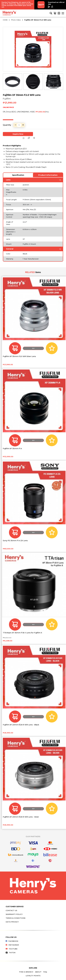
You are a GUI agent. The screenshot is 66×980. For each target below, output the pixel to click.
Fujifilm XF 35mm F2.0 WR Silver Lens (19, 356)
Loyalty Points (33, 976)
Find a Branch (26, 972)
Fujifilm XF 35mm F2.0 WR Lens (38, 20)
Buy (33, 348)
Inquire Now (18, 134)
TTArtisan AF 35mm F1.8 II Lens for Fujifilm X (22, 633)
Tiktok (11, 953)
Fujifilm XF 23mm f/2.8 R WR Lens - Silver (21, 817)
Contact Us (11, 910)
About (38, 972)
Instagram (12, 945)
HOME (5, 20)
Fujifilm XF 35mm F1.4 (12, 449)
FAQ (45, 972)
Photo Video (16, 20)
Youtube (12, 949)
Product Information (48, 175)
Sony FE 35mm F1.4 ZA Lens (15, 541)
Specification (18, 175)
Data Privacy (12, 922)
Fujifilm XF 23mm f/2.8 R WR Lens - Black (21, 725)
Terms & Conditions (16, 918)
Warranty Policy (14, 914)
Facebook (12, 941)
